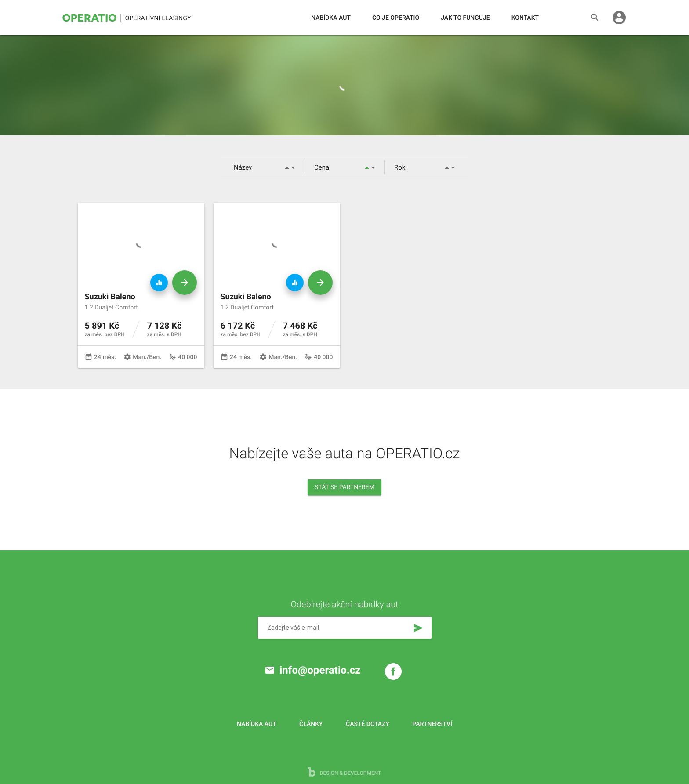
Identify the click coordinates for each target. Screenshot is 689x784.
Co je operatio (396, 18)
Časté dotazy (368, 724)
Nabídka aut (331, 18)
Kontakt (525, 18)
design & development (345, 772)
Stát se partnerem (344, 487)
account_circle (619, 18)
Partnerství (433, 724)
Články (311, 724)
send (418, 628)
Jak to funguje (465, 18)
